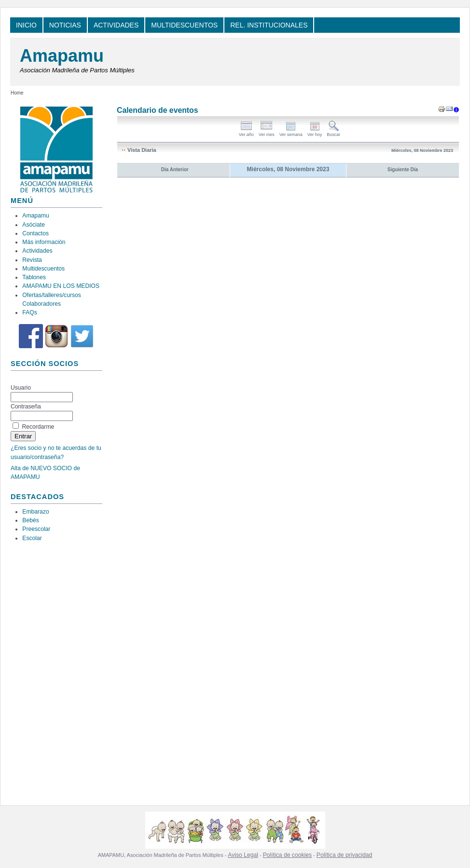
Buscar (333, 132)
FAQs (29, 312)
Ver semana (291, 132)
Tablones (34, 277)
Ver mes (267, 132)
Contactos (35, 233)
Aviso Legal (243, 855)
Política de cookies (287, 855)
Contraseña (26, 407)
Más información (44, 242)
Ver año (246, 132)
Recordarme (38, 427)
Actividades (37, 251)
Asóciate (34, 225)
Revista (32, 260)
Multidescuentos (43, 269)
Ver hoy (315, 132)
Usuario (21, 388)
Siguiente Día (403, 170)
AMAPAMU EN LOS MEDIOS (61, 286)
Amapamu (62, 56)
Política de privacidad (345, 855)
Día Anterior (175, 170)
